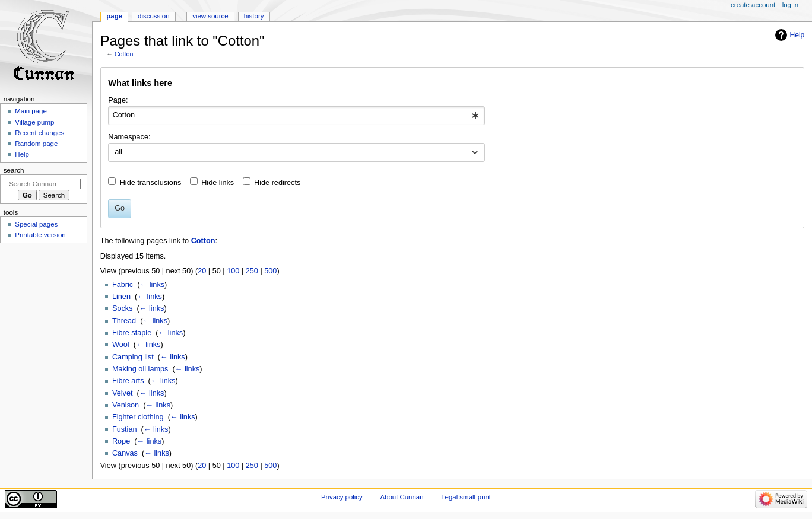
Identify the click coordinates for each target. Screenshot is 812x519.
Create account (753, 5)
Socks (123, 308)
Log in (790, 5)
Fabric (123, 285)
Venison (126, 405)
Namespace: (129, 137)
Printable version (40, 235)
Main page (31, 111)
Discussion (153, 16)
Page (114, 16)
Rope (121, 441)
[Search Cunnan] (44, 184)
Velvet (123, 393)
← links (152, 285)
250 (252, 271)
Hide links (218, 183)
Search (14, 170)
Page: (118, 100)
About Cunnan (402, 497)
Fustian (125, 429)
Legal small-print (466, 497)
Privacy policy (342, 497)
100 (233, 271)
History (254, 16)
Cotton (124, 54)
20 (202, 271)
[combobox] (296, 116)
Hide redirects (277, 183)
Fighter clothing (138, 417)
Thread (124, 321)
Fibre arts (128, 381)
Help (797, 35)
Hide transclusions (151, 183)
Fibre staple (132, 333)
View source (210, 16)
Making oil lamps (140, 369)
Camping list (133, 357)
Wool (121, 345)
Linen (121, 297)
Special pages (36, 224)
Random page (36, 144)
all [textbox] (118, 152)
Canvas (125, 453)
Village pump (34, 122)
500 (270, 271)
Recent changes (39, 133)
